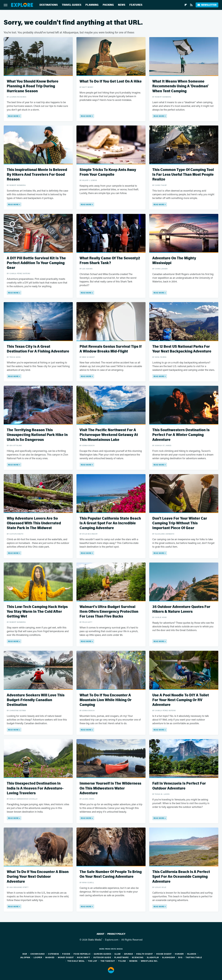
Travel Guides (72, 5)
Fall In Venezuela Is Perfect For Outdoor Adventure (179, 786)
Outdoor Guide (102, 957)
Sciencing (138, 957)
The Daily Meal (76, 961)
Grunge (128, 954)
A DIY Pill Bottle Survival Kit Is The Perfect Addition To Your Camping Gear (36, 263)
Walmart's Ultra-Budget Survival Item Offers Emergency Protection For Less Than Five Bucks (109, 612)
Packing (108, 5)
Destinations (49, 5)
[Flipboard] (186, 5)
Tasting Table (194, 957)
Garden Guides (102, 954)
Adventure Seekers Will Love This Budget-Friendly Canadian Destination (36, 700)
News (122, 5)
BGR (25, 954)
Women (133, 961)
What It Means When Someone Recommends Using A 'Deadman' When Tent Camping (180, 86)
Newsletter (207, 5)
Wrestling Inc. (149, 961)
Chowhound (38, 954)
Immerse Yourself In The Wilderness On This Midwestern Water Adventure (110, 788)
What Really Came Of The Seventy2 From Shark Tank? (110, 261)
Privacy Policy (116, 934)
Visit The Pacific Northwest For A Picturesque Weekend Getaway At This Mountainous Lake (109, 435)
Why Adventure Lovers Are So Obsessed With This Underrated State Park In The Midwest (34, 523)
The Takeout (108, 961)
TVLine (122, 961)
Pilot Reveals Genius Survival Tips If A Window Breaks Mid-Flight (111, 349)
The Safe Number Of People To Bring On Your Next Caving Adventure (111, 874)
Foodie (66, 954)
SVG (180, 957)
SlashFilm (153, 957)
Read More (13, 116)
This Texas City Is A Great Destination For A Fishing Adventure (38, 349)
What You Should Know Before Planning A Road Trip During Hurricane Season (33, 86)
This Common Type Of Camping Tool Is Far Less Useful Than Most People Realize (183, 175)
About (101, 934)
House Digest (164, 954)
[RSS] (191, 5)
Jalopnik (25, 957)
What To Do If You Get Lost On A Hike (111, 81)
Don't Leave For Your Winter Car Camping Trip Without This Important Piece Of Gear (180, 523)
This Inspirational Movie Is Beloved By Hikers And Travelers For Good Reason (37, 175)
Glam (118, 954)
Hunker (179, 954)
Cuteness (53, 954)
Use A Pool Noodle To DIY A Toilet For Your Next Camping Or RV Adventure (181, 700)
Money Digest (66, 957)
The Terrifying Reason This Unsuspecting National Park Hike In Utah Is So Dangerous (37, 435)
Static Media (95, 940)
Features (136, 5)
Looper (38, 957)
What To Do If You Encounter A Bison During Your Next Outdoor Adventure (38, 877)
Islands (192, 954)
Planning (92, 5)
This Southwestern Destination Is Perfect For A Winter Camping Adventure (181, 435)
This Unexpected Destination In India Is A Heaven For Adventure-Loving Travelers (35, 788)
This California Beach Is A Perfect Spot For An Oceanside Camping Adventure (181, 877)
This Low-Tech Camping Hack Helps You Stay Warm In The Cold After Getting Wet (37, 612)
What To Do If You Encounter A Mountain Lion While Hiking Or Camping (106, 700)
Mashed (50, 957)
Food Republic (82, 954)
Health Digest (144, 954)
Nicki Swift (83, 957)
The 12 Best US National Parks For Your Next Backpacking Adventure (182, 349)
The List (92, 961)
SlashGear (168, 957)
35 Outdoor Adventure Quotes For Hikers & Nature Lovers (181, 609)
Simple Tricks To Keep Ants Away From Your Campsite (108, 172)
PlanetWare (121, 957)
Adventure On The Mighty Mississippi (174, 261)
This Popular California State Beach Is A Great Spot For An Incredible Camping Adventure (110, 523)
